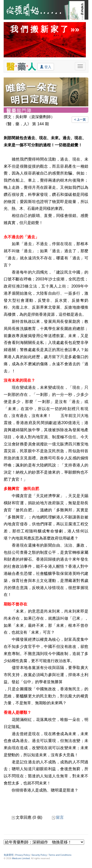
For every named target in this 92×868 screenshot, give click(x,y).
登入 (46, 67)
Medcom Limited (21, 858)
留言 (58, 817)
